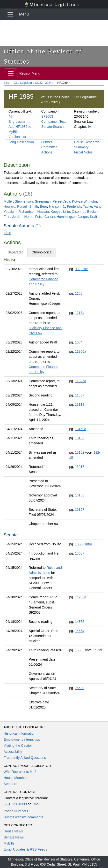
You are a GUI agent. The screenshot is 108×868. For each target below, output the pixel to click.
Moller (8, 201)
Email (36, 804)
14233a (81, 597)
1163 (79, 293)
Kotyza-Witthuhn (84, 201)
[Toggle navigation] (10, 14)
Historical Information (20, 733)
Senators (10, 784)
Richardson (27, 212)
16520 (80, 688)
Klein (7, 233)
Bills (6, 83)
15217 (80, 467)
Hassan (43, 212)
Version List (17, 137)
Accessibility (13, 752)
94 (90, 127)
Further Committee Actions (50, 147)
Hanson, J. (57, 206)
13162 (80, 438)
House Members (16, 778)
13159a (81, 429)
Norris (29, 217)
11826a (81, 381)
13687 (80, 553)
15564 (80, 631)
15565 (80, 650)
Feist (39, 217)
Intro (85, 269)
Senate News (14, 837)
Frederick (74, 206)
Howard (9, 206)
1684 (79, 342)
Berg (43, 206)
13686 (80, 544)
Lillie (66, 212)
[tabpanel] (54, 484)
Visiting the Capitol (18, 746)
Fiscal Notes (83, 152)
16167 (80, 510)
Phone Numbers (16, 811)
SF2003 (47, 116)
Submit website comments (23, 817)
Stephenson (24, 201)
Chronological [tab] (42, 252)
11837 (80, 395)
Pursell (22, 206)
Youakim (10, 212)
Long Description (21, 142)
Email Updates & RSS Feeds (25, 849)
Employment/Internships (22, 739)
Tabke (87, 206)
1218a (80, 313)
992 (78, 269)
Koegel (56, 212)
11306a (81, 351)
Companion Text (54, 122)
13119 (80, 404)
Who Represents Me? (20, 772)
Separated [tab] (16, 252)
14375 (80, 622)
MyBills (9, 843)
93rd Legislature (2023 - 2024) (33, 83)
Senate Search (53, 127)
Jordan (17, 217)
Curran (50, 217)
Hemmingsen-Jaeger (72, 217)
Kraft (94, 217)
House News (13, 831)
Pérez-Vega (61, 201)
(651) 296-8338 (15, 804)
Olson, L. (79, 212)
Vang (98, 206)
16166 (80, 495)
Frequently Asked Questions (25, 758)
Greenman (43, 201)
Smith (34, 206)
